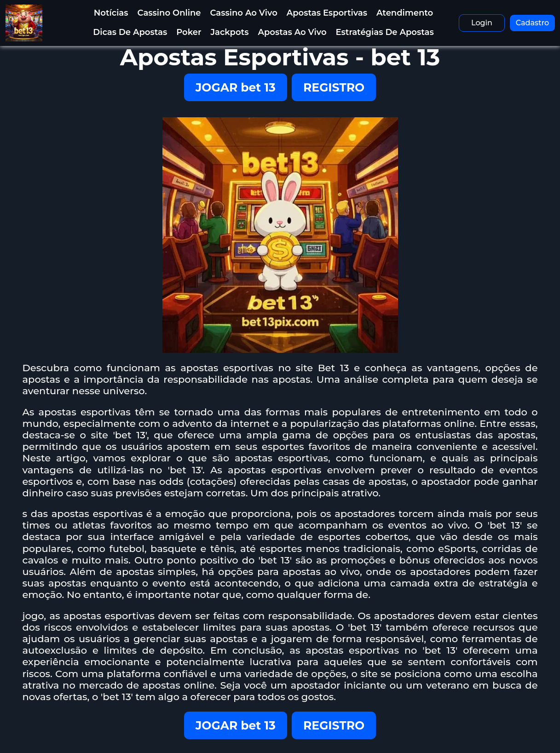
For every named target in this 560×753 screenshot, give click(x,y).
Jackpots (229, 32)
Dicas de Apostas (130, 32)
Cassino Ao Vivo (243, 13)
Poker (189, 32)
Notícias (111, 13)
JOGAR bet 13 (236, 87)
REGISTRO (334, 87)
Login (482, 23)
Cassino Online (169, 13)
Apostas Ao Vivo (292, 32)
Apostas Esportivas (327, 13)
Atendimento (405, 13)
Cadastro (533, 23)
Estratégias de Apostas (385, 32)
